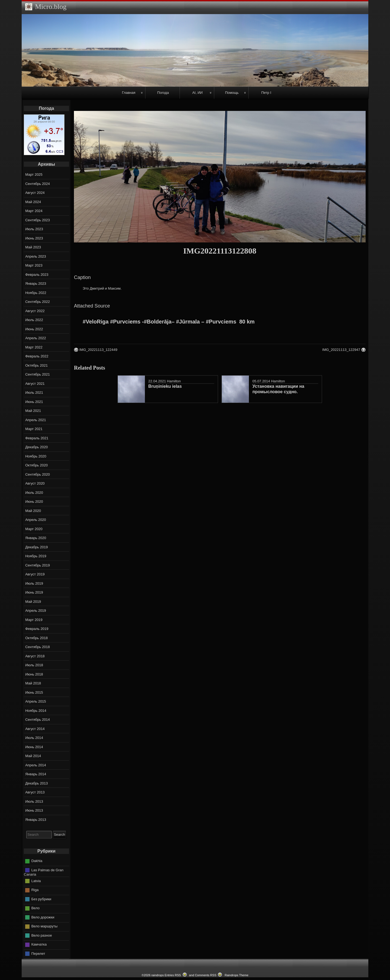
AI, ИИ (197, 93)
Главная (129, 93)
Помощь (232, 93)
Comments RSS (206, 975)
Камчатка (39, 944)
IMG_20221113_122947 (341, 350)
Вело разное (42, 935)
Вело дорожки (43, 917)
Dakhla (37, 861)
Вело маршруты (45, 926)
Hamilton (174, 381)
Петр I (266, 93)
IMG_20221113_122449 (98, 350)
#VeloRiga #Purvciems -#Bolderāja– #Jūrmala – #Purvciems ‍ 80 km (169, 322)
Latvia (36, 881)
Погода (163, 93)
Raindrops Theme (236, 975)
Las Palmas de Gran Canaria (44, 872)
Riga (35, 890)
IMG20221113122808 (220, 251)
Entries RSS (173, 975)
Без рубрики (41, 899)
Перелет (38, 954)
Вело (35, 908)
